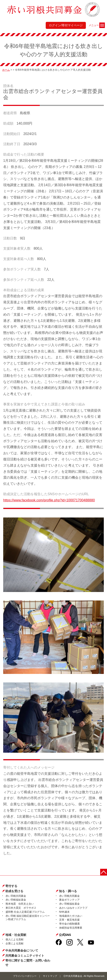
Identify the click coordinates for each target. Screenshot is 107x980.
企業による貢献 (15, 943)
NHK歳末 (64, 912)
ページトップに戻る (104, 872)
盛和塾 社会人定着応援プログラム (25, 912)
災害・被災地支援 (69, 920)
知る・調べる (68, 891)
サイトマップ (50, 976)
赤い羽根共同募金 (16, 896)
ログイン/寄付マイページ (66, 25)
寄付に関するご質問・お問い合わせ (28, 963)
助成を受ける (14, 891)
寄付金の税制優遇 (69, 924)
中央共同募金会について (22, 950)
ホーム (6, 70)
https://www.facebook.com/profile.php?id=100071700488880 (49, 500)
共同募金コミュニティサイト (25, 956)
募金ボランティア (69, 900)
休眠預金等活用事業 (71, 928)
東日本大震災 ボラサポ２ (21, 908)
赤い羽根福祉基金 (16, 900)
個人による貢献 (15, 939)
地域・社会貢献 (16, 935)
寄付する (11, 886)
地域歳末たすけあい (71, 916)
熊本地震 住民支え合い (20, 904)
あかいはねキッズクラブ (73, 908)
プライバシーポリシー (25, 976)
